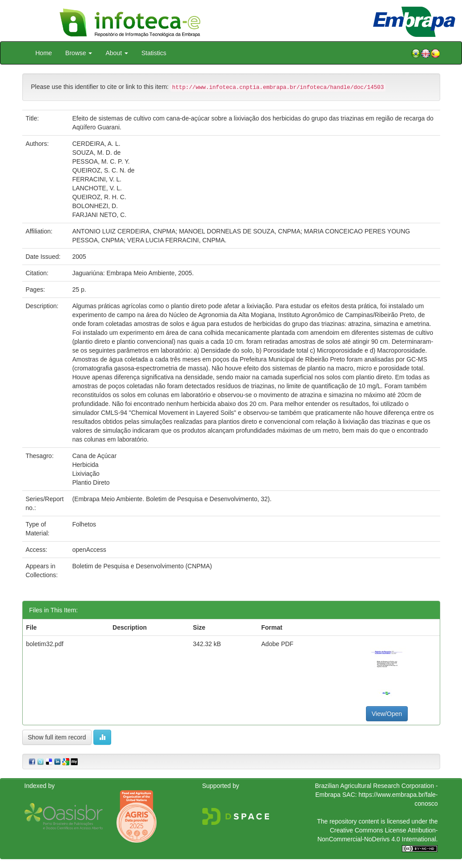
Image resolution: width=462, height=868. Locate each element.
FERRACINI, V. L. (97, 179)
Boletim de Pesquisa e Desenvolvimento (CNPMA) (142, 566)
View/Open (387, 714)
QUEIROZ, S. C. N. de (103, 170)
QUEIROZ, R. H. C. (99, 197)
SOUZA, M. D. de (96, 153)
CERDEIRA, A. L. (96, 144)
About (117, 53)
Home (44, 53)
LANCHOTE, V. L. (97, 188)
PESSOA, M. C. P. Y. (101, 161)
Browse (79, 53)
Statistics (154, 53)
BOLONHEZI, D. (95, 206)
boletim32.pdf (45, 644)
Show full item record (57, 737)
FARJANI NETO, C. (99, 215)
